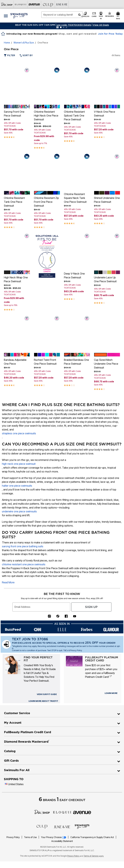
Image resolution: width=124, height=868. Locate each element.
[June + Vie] (62, 827)
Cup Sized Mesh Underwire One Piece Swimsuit (106, 364)
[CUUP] (42, 826)
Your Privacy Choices (54, 837)
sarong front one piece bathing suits (23, 546)
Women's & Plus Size (24, 43)
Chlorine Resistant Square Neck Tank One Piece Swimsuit (75, 198)
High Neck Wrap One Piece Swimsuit (16, 279)
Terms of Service (91, 856)
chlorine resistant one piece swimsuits (24, 564)
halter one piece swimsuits (17, 486)
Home (7, 43)
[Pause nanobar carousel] (57, 27)
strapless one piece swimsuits (19, 433)
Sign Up (91, 607)
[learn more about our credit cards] (111, 693)
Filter (9, 55)
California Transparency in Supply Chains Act (92, 837)
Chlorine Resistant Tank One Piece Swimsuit (14, 202)
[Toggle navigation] (6, 16)
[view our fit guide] (47, 694)
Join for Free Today (110, 34)
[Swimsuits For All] (82, 826)
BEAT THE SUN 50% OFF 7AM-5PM (35, 25)
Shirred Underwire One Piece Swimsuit (107, 200)
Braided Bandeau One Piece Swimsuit (76, 362)
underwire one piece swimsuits (19, 511)
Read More (8, 582)
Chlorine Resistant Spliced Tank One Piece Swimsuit (74, 116)
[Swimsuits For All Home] (19, 15)
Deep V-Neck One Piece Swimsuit (74, 275)
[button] (74, 25)
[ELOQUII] (62, 812)
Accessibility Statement (62, 841)
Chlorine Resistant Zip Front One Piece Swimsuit (46, 202)
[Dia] (42, 812)
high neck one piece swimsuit (19, 464)
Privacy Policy (13, 837)
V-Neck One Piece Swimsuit (105, 114)
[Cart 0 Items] (119, 16)
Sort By (26, 55)
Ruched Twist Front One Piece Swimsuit (45, 362)
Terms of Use (31, 837)
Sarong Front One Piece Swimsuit (14, 114)
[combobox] (62, 15)
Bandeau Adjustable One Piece (15, 362)
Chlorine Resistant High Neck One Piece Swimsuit (46, 116)
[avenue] (82, 812)
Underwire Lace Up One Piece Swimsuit (105, 279)
